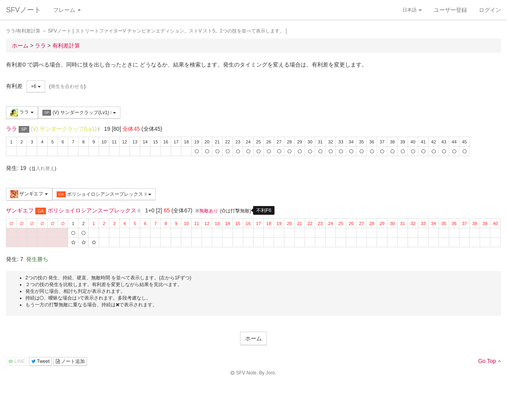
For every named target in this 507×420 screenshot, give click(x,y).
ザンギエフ (29, 194)
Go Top (490, 361)
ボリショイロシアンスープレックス (104, 194)
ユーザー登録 (450, 10)
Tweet (40, 361)
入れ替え (43, 168)
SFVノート (24, 10)
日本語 (412, 10)
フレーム (67, 10)
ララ (22, 113)
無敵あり (209, 211)
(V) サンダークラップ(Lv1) (79, 113)
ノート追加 (70, 361)
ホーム (253, 338)
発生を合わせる (67, 86)
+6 (36, 86)
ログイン (490, 10)
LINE (17, 361)
